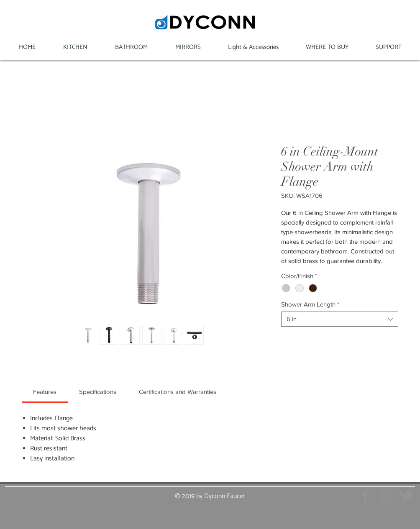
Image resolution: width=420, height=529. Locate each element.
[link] (45, 392)
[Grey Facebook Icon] (365, 496)
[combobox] (340, 319)
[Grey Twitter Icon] (406, 496)
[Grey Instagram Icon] (386, 496)
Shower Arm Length (310, 304)
